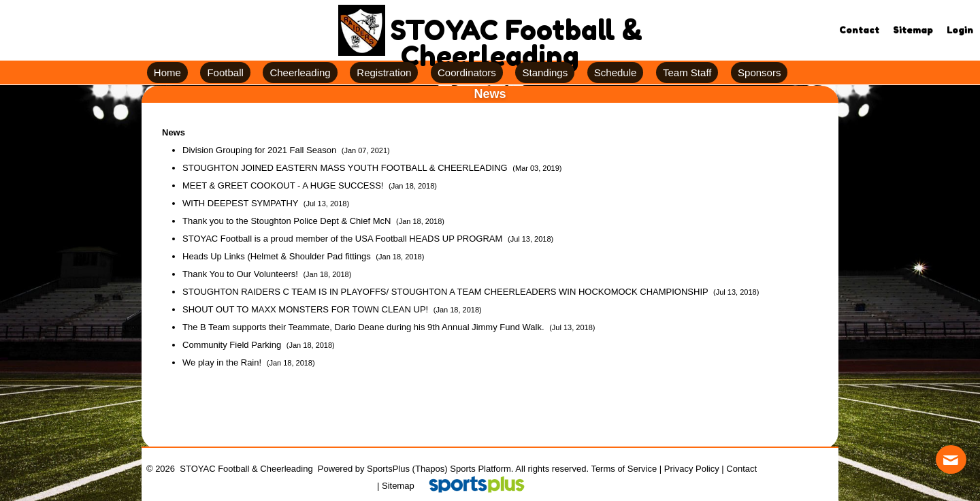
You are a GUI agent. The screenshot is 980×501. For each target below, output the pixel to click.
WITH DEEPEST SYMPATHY (242, 203)
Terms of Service (624, 469)
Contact (741, 469)
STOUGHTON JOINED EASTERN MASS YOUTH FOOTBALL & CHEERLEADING (346, 168)
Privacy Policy (692, 469)
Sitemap (398, 486)
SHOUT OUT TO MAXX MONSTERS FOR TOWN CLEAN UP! (307, 309)
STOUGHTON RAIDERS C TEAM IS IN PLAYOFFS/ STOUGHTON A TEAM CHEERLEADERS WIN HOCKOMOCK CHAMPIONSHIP (446, 292)
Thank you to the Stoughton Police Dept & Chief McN (288, 221)
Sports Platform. (481, 469)
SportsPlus (388, 469)
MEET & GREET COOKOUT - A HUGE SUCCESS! (284, 185)
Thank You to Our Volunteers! (241, 274)
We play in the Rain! (223, 362)
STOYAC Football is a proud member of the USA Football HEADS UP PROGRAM (344, 239)
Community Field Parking (233, 345)
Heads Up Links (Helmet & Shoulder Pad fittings (278, 256)
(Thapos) (430, 469)
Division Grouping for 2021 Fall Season (261, 150)
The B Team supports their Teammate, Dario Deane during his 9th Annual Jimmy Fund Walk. (364, 327)
